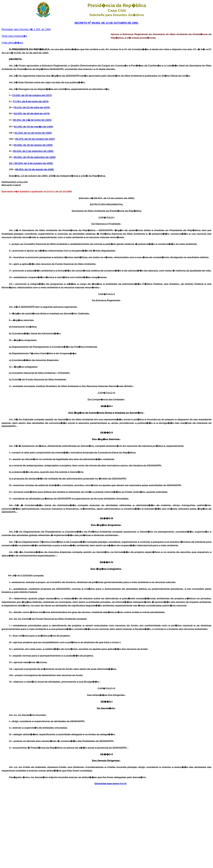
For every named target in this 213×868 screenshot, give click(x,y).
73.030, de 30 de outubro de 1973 (32, 95)
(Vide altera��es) (12, 43)
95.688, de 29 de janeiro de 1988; (33, 145)
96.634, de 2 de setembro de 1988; (33, 151)
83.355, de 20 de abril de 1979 (31, 113)
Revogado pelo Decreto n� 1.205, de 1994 (26, 29)
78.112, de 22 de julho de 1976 (32, 107)
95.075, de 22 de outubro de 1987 (35, 139)
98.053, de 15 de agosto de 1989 (34, 169)
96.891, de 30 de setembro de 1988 (34, 157)
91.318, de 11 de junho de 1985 (33, 133)
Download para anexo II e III (111, 783)
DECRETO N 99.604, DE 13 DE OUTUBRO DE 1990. (106, 23)
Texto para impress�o (14, 36)
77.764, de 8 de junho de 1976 (30, 101)
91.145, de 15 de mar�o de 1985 (33, 127)
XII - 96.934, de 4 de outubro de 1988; (31, 163)
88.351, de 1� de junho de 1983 (32, 120)
